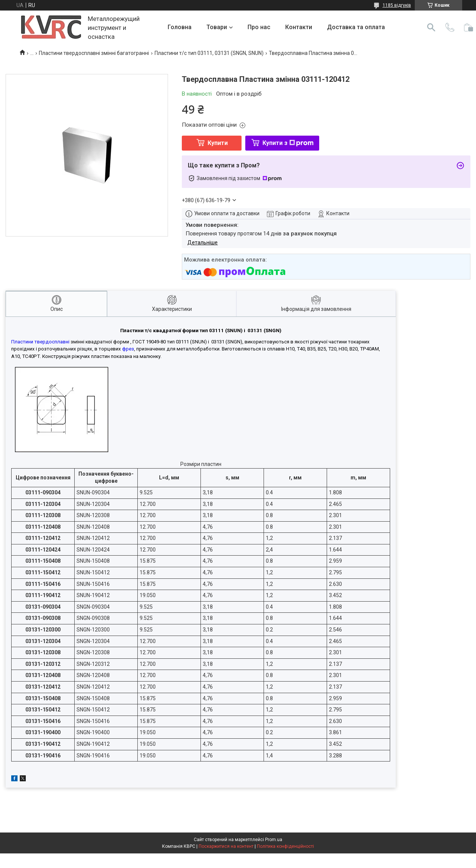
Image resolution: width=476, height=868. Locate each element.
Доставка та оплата (356, 27)
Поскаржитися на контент (226, 846)
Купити (218, 143)
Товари (217, 27)
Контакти (299, 27)
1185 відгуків (397, 5)
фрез (128, 349)
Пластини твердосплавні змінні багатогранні (94, 53)
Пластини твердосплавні (40, 342)
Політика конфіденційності (285, 846)
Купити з (288, 143)
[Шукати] (431, 27)
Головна (180, 27)
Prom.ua (274, 840)
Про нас (259, 27)
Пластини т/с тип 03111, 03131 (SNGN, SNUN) (209, 53)
